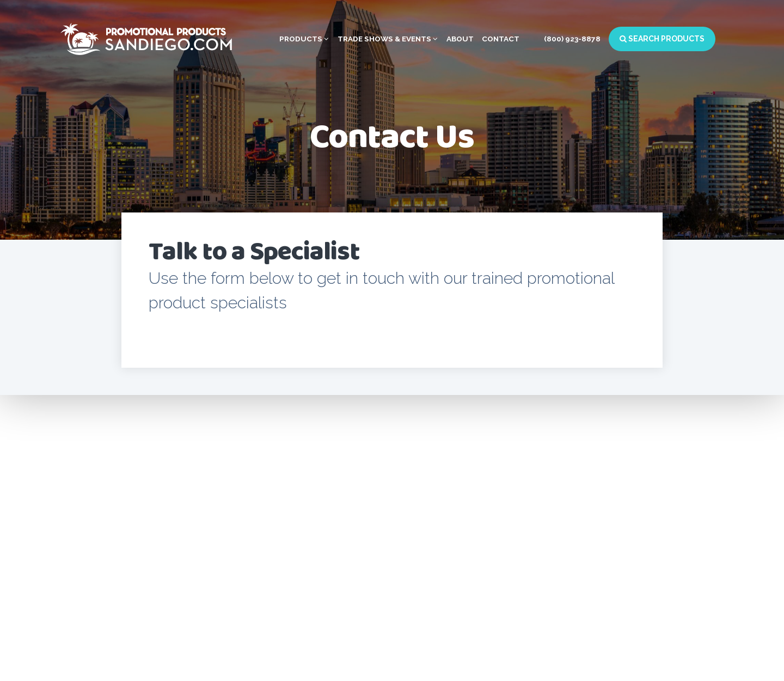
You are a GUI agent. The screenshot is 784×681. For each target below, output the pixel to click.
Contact (501, 39)
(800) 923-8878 (572, 39)
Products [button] (304, 39)
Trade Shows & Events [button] (388, 39)
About (460, 39)
